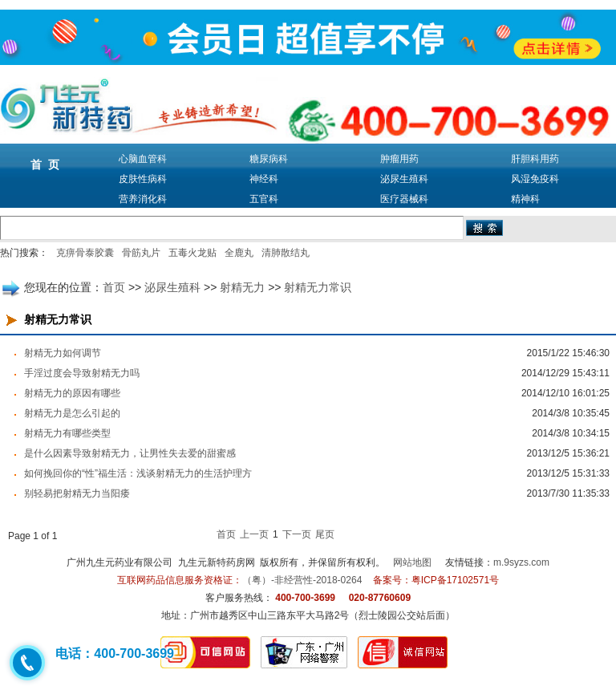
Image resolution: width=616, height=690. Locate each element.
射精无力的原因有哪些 (72, 393)
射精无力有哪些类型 (67, 433)
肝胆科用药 (535, 159)
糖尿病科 (269, 159)
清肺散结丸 (286, 253)
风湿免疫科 (535, 179)
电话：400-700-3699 (115, 653)
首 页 (45, 164)
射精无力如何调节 (63, 353)
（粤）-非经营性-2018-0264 (302, 580)
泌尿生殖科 (404, 179)
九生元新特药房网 (217, 562)
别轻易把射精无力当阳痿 (77, 493)
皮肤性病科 (143, 179)
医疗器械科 (404, 199)
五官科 (264, 199)
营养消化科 (143, 199)
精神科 (525, 199)
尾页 (325, 534)
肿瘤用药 (399, 159)
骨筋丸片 (141, 253)
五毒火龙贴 (192, 253)
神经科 (264, 179)
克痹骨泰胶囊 (85, 253)
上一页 (254, 534)
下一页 (297, 534)
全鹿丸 (239, 253)
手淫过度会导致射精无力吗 (82, 373)
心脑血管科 (143, 159)
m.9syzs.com (521, 562)
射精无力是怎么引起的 (72, 413)
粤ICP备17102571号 (455, 580)
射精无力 (242, 287)
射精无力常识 (318, 287)
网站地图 (412, 562)
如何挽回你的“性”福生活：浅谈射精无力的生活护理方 (138, 473)
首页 (114, 287)
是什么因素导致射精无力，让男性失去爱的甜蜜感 (130, 453)
